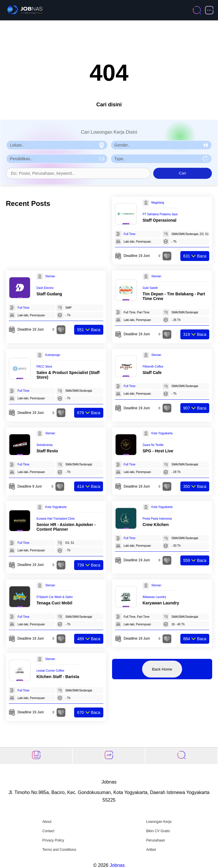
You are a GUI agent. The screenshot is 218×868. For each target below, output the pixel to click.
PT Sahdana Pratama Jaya (160, 214)
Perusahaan (156, 840)
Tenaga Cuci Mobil (54, 603)
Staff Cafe (152, 373)
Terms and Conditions (59, 850)
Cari (182, 173)
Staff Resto (47, 451)
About (47, 822)
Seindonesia (45, 445)
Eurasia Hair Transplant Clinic (56, 519)
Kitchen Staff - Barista (58, 677)
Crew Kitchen (156, 525)
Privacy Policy (53, 840)
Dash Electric (45, 288)
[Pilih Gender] (161, 145)
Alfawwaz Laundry (155, 597)
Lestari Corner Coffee (50, 671)
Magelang (158, 203)
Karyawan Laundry (161, 603)
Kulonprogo (53, 355)
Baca (195, 256)
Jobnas (117, 865)
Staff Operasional (160, 220)
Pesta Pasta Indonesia (157, 519)
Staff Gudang (49, 294)
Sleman (50, 276)
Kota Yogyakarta (162, 433)
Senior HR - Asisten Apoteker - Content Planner (66, 527)
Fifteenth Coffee (153, 367)
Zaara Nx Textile (153, 445)
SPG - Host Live (158, 451)
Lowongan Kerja (159, 822)
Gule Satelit (150, 288)
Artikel (151, 850)
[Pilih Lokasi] (57, 145)
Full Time (130, 234)
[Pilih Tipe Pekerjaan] (161, 159)
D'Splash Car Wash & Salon (55, 597)
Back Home (162, 669)
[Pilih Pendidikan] (57, 159)
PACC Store (44, 367)
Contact (48, 831)
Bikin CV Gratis (158, 831)
